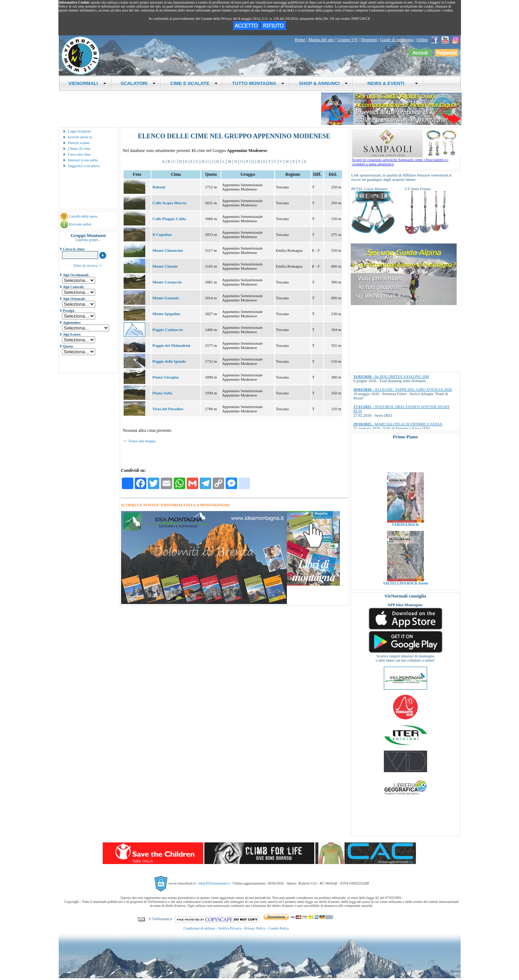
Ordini (422, 40)
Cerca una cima (79, 154)
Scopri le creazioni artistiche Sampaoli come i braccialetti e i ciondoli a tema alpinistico (406, 160)
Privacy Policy (255, 928)
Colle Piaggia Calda (169, 219)
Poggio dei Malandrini (171, 345)
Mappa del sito (321, 40)
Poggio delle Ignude (169, 361)
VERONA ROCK (405, 534)
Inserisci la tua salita (83, 160)
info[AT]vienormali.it (214, 883)
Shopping (369, 40)
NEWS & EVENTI (390, 83)
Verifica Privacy (230, 928)
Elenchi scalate (79, 143)
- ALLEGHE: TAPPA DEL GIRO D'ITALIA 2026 (403, 389)
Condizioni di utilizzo (199, 928)
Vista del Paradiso (168, 409)
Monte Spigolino (166, 314)
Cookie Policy (279, 928)
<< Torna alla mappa (139, 441)
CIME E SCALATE (194, 83)
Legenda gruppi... (88, 240)
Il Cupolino (162, 234)
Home (300, 40)
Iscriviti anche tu (80, 137)
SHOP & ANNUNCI (323, 83)
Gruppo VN (347, 40)
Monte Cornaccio (167, 282)
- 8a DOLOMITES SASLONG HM (391, 376)
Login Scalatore (80, 131)
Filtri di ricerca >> (88, 265)
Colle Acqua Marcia (169, 203)
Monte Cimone (165, 266)
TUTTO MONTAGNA (258, 83)
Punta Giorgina (166, 377)
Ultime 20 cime (79, 149)
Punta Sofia (162, 393)
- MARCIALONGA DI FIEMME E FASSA (398, 424)
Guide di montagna (397, 40)
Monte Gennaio (166, 298)
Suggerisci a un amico (84, 166)
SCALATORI (138, 83)
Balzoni (159, 187)
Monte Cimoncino (168, 250)
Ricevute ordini (80, 224)
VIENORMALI (87, 83)
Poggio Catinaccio (168, 330)
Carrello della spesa (83, 216)
